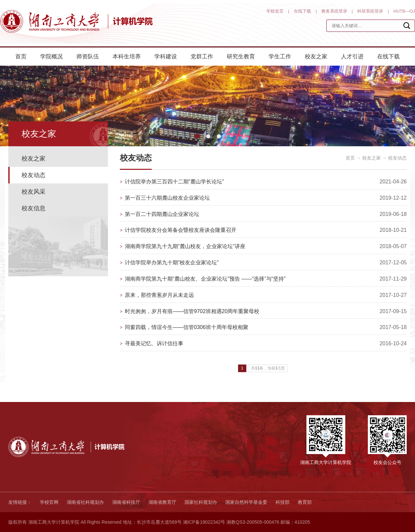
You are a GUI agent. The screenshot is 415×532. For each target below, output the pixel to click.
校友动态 (34, 175)
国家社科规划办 (201, 502)
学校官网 (49, 502)
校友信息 (34, 208)
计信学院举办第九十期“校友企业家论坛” (172, 263)
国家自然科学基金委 (246, 502)
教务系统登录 (334, 11)
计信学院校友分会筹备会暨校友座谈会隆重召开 (181, 230)
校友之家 (316, 57)
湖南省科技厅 (126, 502)
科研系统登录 (370, 11)
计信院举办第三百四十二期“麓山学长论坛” (174, 182)
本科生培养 (127, 57)
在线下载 (302, 11)
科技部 (283, 502)
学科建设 (166, 57)
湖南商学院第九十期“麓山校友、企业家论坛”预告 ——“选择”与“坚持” (205, 279)
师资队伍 (88, 57)
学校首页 (275, 11)
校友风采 (34, 192)
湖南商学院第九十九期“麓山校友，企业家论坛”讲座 (185, 246)
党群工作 (202, 57)
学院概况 (51, 57)
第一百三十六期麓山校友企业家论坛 (167, 198)
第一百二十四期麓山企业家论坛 (162, 214)
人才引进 (352, 57)
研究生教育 (241, 57)
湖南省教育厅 (162, 502)
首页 (21, 57)
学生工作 (280, 57)
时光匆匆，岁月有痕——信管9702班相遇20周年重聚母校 (192, 311)
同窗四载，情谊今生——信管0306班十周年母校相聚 (187, 327)
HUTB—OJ (404, 11)
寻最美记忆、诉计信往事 (154, 343)
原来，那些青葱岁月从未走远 (159, 295)
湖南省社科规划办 (85, 502)
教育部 (305, 502)
